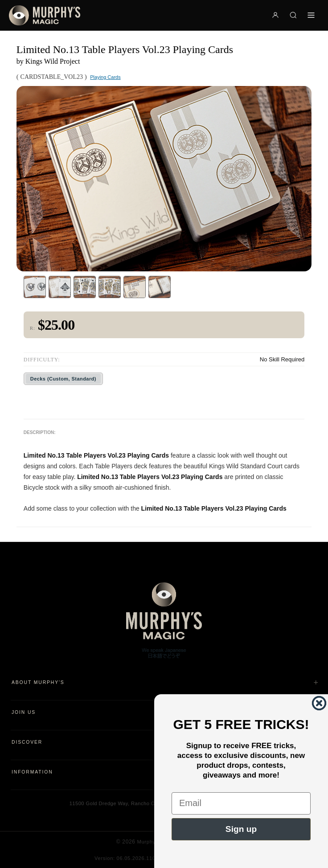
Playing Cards (105, 77)
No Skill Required (282, 359)
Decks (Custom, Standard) (63, 379)
